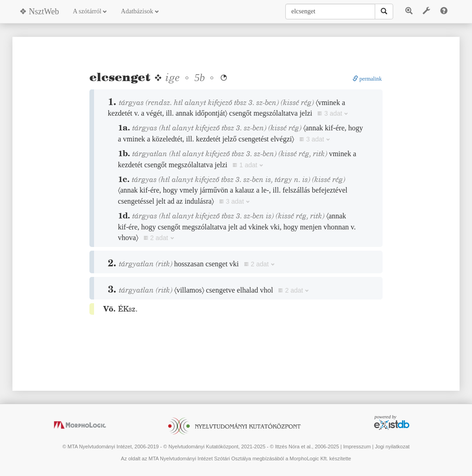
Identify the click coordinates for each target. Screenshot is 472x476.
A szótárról (90, 11)
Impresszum (357, 447)
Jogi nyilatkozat (392, 447)
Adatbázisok (140, 11)
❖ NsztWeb (39, 12)
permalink (367, 79)
